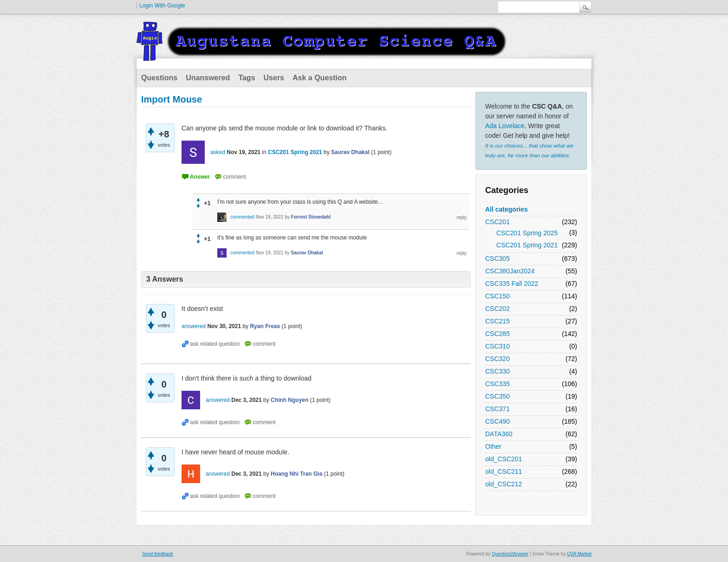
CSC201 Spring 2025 (527, 233)
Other (493, 446)
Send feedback (158, 554)
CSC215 (497, 321)
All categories (507, 209)
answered (194, 326)
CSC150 (497, 296)
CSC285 (497, 334)
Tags (247, 78)
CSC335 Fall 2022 (512, 284)
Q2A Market (579, 554)
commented (242, 217)
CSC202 (497, 309)
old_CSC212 (504, 484)
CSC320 (497, 359)
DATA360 (499, 434)
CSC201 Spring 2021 (527, 245)
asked (218, 152)
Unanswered (208, 78)
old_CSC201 (504, 459)
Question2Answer (510, 554)
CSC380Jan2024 (510, 271)
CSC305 (497, 258)
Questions (159, 78)
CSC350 (497, 396)
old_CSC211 (504, 472)
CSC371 (497, 409)
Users (274, 78)
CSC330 (497, 371)
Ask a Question (319, 78)
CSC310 (497, 346)
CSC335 (497, 384)
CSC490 (497, 421)
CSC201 (497, 222)
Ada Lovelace (505, 126)
